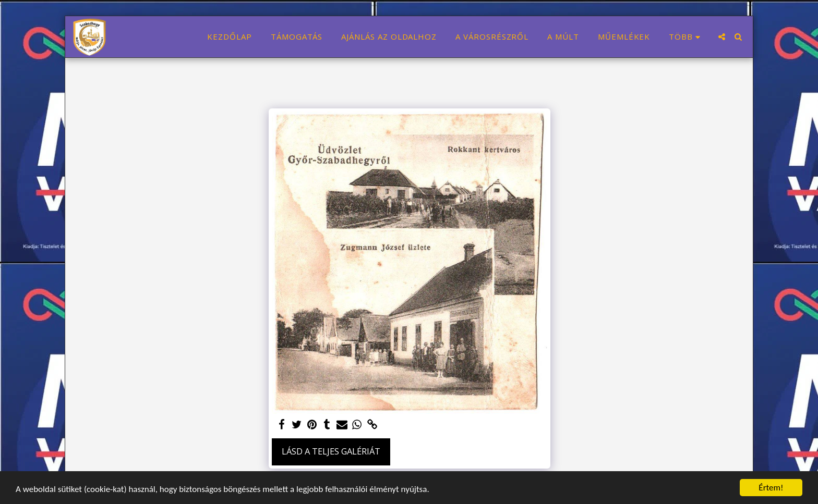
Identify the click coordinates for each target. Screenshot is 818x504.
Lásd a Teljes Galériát (331, 451)
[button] (722, 37)
